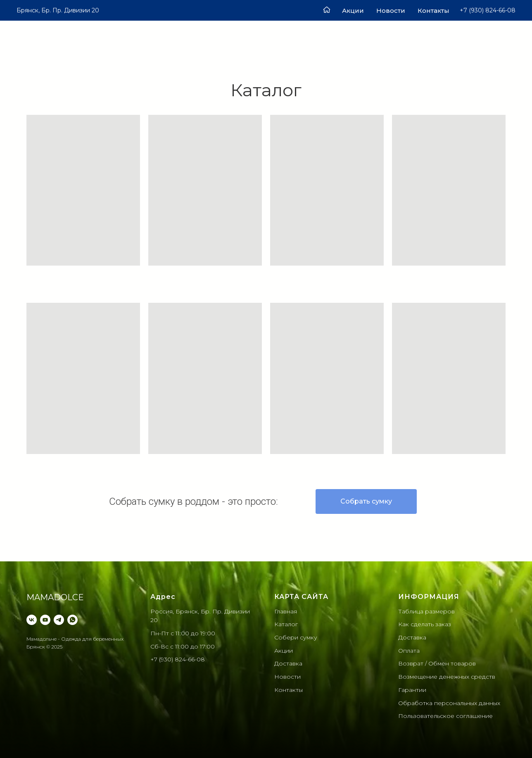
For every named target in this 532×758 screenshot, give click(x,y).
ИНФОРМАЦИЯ (429, 597)
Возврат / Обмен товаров (437, 663)
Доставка (288, 663)
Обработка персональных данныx (449, 703)
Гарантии (412, 690)
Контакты (433, 11)
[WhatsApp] (72, 620)
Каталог (286, 624)
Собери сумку (296, 637)
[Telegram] (59, 620)
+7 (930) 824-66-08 (178, 659)
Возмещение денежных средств (447, 677)
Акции (353, 11)
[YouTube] (45, 620)
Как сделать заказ (425, 624)
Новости (391, 11)
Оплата (409, 651)
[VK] (32, 620)
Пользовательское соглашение (445, 716)
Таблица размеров (426, 611)
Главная (286, 611)
